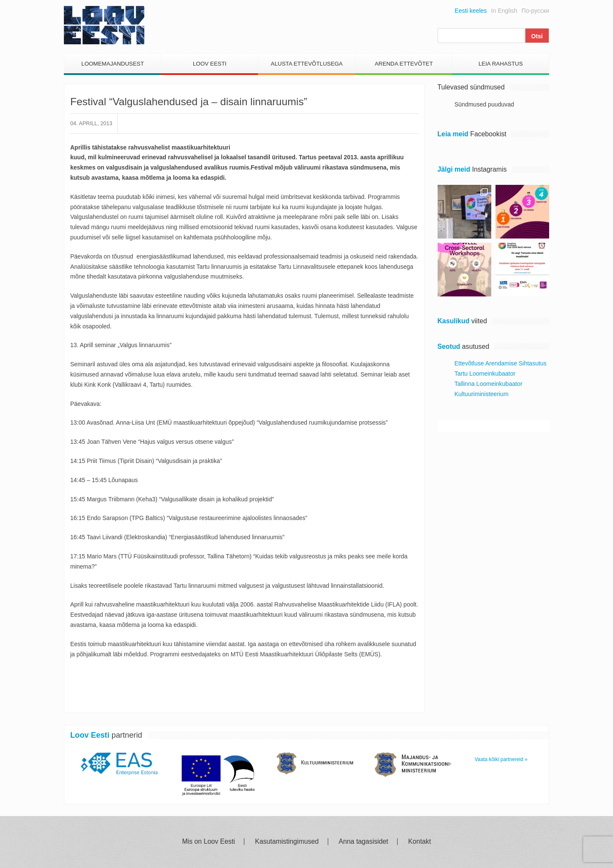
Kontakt (420, 842)
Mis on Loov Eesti (209, 842)
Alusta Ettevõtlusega (307, 64)
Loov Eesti (210, 64)
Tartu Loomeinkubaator (485, 374)
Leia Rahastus (501, 64)
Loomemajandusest (113, 64)
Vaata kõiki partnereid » (501, 759)
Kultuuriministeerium (482, 394)
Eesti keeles (471, 11)
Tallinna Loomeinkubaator (489, 384)
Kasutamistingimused (287, 842)
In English (504, 11)
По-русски (535, 11)
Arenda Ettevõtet (404, 64)
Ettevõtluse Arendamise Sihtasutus (501, 363)
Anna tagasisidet (364, 842)
